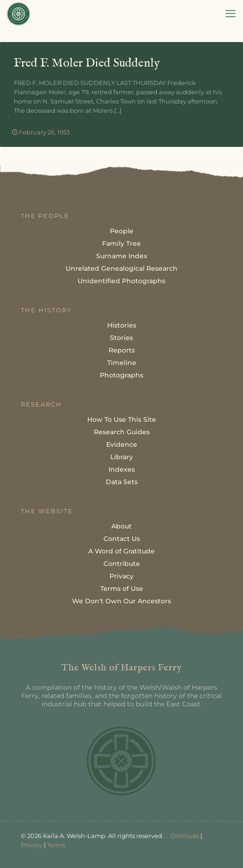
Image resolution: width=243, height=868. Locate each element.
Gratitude (185, 836)
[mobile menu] (231, 14)
